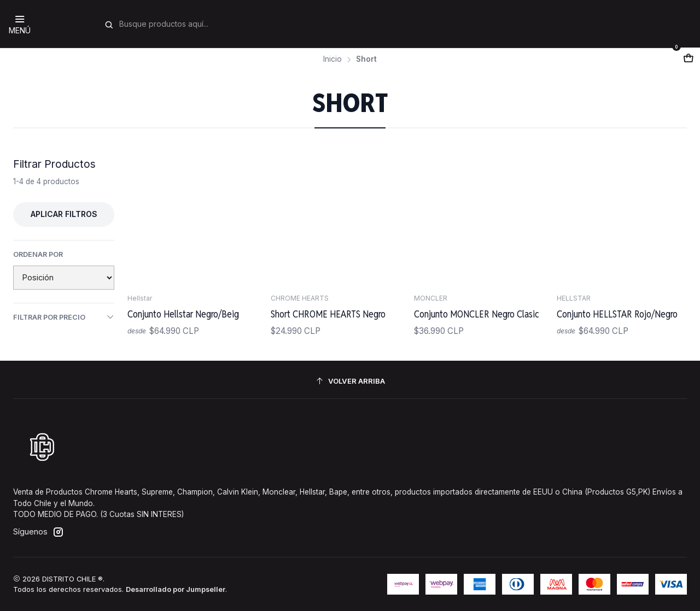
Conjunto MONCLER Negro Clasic (477, 314)
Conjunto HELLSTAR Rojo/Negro (617, 314)
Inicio (332, 60)
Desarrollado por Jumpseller (176, 589)
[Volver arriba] (350, 381)
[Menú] (20, 24)
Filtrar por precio (64, 317)
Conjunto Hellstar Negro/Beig (183, 314)
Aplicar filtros (64, 214)
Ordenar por (38, 254)
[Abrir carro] (689, 59)
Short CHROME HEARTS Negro (328, 314)
